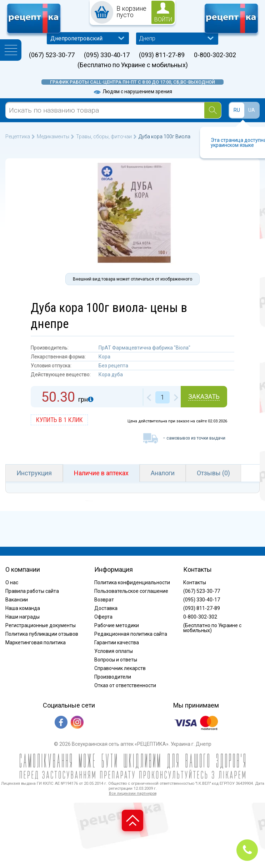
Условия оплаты (114, 651)
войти (163, 19)
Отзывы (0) (213, 473)
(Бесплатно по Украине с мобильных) (133, 65)
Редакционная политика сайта (131, 634)
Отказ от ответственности (125, 685)
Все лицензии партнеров (133, 793)
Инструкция (34, 473)
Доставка (106, 608)
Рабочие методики (117, 625)
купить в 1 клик (59, 420)
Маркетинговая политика (36, 643)
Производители (113, 677)
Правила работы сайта (32, 591)
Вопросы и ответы (116, 660)
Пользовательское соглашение (131, 591)
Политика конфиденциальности (132, 582)
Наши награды (22, 617)
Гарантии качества (117, 643)
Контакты (195, 582)
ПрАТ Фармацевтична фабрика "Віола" (144, 348)
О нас (12, 582)
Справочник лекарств (120, 668)
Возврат (104, 600)
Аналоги (163, 473)
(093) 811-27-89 (162, 55)
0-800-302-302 (215, 55)
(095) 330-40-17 (107, 55)
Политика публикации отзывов (42, 634)
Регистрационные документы (41, 625)
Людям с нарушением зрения (132, 91)
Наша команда (23, 608)
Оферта (103, 617)
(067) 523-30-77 (52, 55)
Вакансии (17, 600)
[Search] (213, 110)
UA (252, 110)
